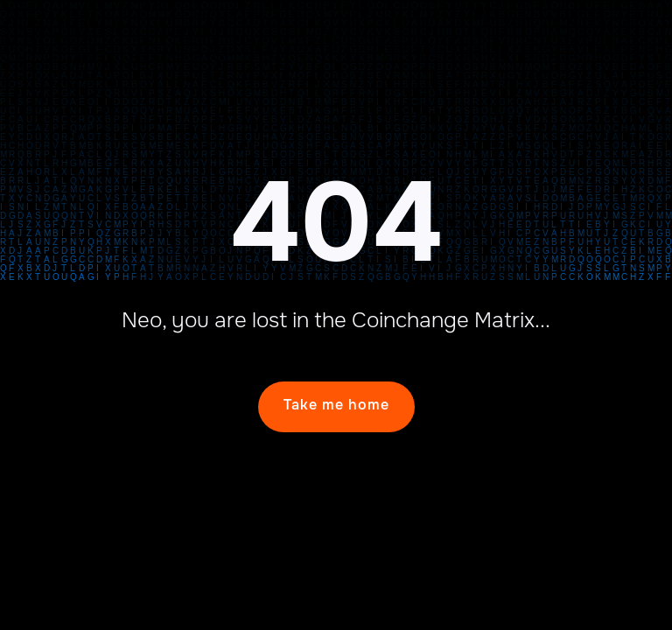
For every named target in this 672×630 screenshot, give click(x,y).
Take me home (336, 405)
